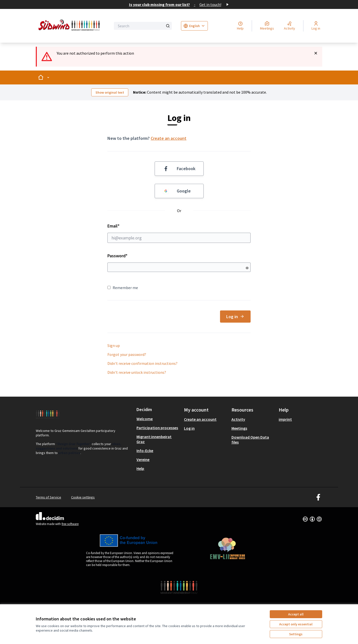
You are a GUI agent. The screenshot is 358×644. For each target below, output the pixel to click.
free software (70, 524)
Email (179, 233)
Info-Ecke (145, 451)
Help (140, 468)
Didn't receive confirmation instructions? (142, 363)
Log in (235, 317)
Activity (238, 419)
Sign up (114, 345)
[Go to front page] (70, 26)
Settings (296, 634)
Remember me (123, 288)
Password (117, 256)
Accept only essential (296, 624)
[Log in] (316, 26)
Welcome (145, 419)
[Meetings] (267, 26)
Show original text (110, 92)
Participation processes (157, 428)
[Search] (143, 26)
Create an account (169, 138)
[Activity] (290, 26)
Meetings (239, 428)
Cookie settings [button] (83, 497)
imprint (285, 419)
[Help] (240, 26)
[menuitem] (158, 419)
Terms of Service (48, 497)
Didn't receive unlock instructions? (137, 372)
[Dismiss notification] (316, 53)
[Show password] (247, 268)
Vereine (143, 459)
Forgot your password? (127, 354)
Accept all (296, 614)
